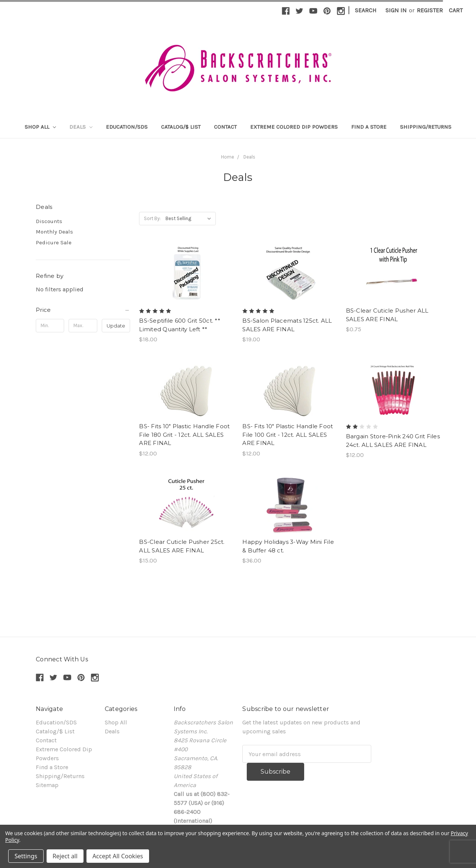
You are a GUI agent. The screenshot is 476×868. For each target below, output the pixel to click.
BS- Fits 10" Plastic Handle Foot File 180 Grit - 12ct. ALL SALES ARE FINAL (184, 435)
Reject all (65, 856)
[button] (83, 310)
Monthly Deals (54, 232)
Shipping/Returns (426, 127)
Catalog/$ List (181, 127)
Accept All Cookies (118, 856)
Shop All (40, 127)
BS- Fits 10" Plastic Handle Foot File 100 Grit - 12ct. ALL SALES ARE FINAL (288, 435)
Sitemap (47, 785)
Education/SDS (127, 127)
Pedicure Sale (54, 242)
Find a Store (369, 127)
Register (430, 10)
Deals (81, 127)
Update (116, 326)
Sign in (396, 10)
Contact (225, 127)
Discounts (49, 221)
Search (366, 10)
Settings (26, 856)
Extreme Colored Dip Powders (294, 127)
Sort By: (152, 218)
